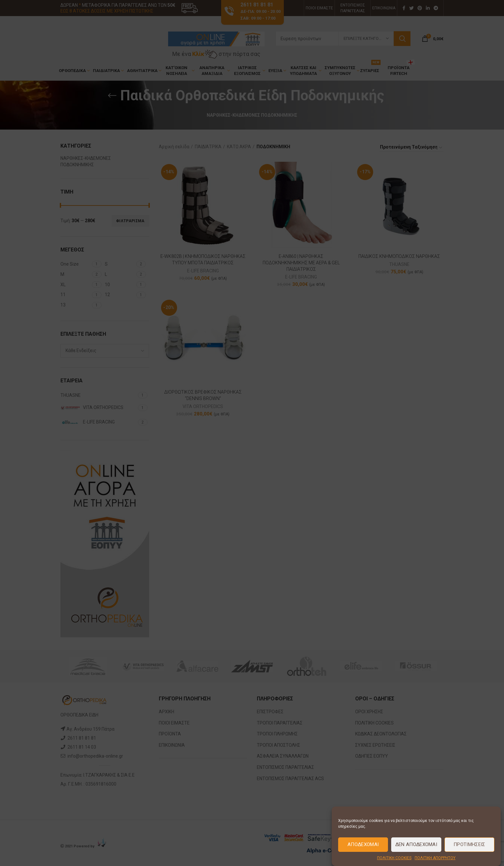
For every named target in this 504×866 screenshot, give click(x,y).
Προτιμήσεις (469, 844)
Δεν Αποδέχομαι (416, 844)
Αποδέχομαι (363, 844)
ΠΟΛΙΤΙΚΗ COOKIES (394, 858)
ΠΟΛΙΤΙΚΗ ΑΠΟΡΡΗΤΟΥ (435, 858)
